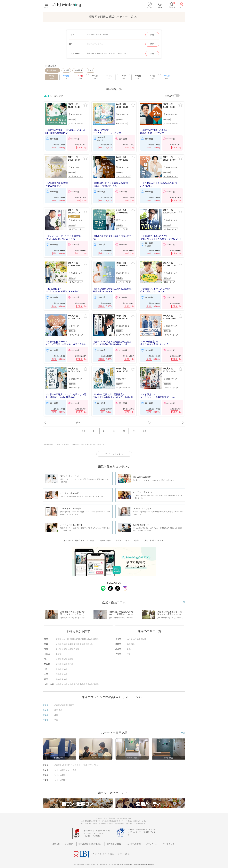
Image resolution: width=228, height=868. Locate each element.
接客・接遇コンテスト (151, 538)
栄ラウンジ (72, 762)
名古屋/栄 (78, 70)
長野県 (70, 661)
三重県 (76, 646)
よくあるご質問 (132, 837)
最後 (145, 428)
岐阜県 (70, 646)
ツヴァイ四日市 (60, 777)
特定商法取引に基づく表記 (93, 837)
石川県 (64, 666)
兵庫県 (70, 641)
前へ (78, 420)
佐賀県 (64, 681)
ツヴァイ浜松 (71, 767)
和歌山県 (89, 641)
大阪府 (58, 641)
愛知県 (58, 646)
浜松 (133, 641)
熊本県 (70, 681)
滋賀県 (76, 641)
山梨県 (64, 661)
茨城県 (84, 636)
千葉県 (72, 636)
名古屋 (66, 70)
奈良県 (82, 641)
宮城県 (64, 656)
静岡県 (64, 646)
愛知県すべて (52, 70)
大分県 (76, 681)
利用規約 (75, 837)
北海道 (58, 651)
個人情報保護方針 (115, 837)
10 (124, 428)
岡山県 (58, 671)
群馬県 (96, 636)
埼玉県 (78, 636)
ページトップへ (115, 451)
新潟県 (58, 661)
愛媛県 (64, 676)
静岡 (129, 641)
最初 (83, 428)
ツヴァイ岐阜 (60, 772)
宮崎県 (82, 681)
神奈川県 (65, 636)
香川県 (58, 676)
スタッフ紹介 (107, 538)
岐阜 (129, 646)
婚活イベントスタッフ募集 (127, 538)
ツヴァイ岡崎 (82, 762)
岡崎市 (91, 70)
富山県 (58, 666)
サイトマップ (162, 837)
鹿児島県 (89, 681)
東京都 (58, 636)
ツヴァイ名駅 (93, 762)
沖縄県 (96, 681)
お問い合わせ (148, 837)
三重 (129, 651)
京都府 (64, 641)
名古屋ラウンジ (60, 762)
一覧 (183, 599)
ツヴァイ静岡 (60, 767)
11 (134, 428)
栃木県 (90, 636)
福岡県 (58, 681)
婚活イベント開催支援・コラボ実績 (83, 538)
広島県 (64, 671)
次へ (150, 420)
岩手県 (58, 656)
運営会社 (64, 837)
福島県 (70, 656)
